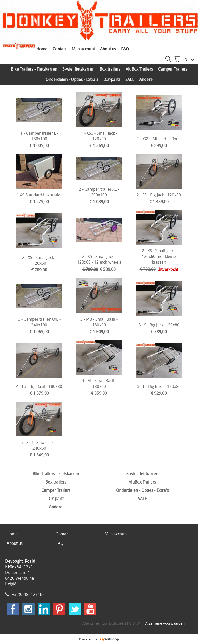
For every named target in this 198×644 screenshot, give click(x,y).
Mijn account (83, 49)
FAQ (125, 49)
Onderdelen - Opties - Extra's (72, 79)
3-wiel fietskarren (78, 69)
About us (108, 49)
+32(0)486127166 (28, 594)
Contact (60, 49)
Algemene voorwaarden (165, 623)
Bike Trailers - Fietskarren (34, 69)
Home (42, 49)
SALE (130, 79)
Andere (146, 79)
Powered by (99, 639)
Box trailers (110, 69)
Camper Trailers (173, 69)
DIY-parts (112, 79)
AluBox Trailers (139, 69)
